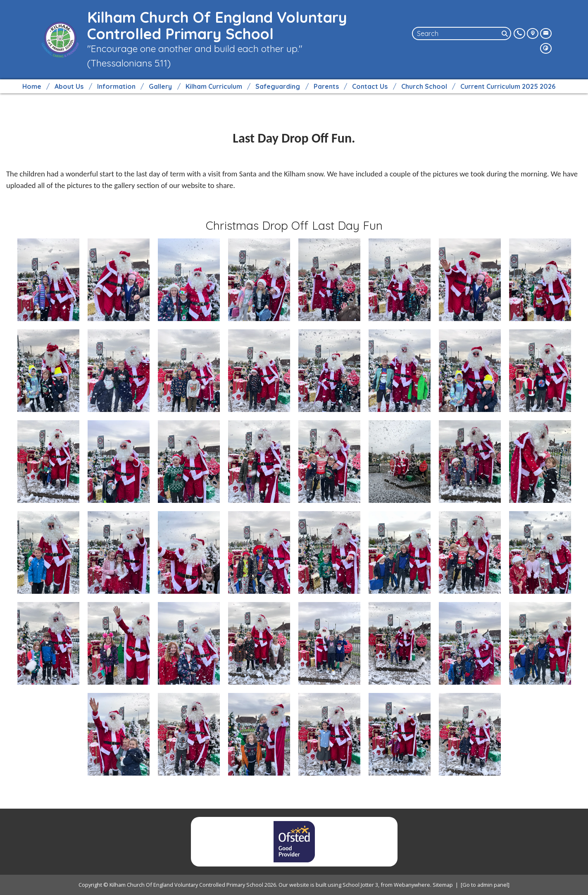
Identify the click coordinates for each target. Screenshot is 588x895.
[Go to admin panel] (485, 885)
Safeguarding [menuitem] (278, 86)
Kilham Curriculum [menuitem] (214, 86)
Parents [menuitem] (326, 86)
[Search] (505, 33)
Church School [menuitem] (424, 86)
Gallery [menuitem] (160, 86)
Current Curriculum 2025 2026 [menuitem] (508, 86)
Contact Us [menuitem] (370, 86)
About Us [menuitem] (69, 86)
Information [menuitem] (116, 86)
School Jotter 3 (360, 885)
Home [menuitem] (32, 86)
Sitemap (443, 885)
